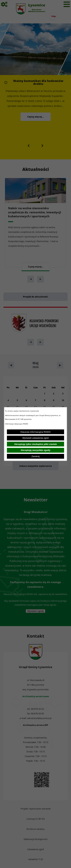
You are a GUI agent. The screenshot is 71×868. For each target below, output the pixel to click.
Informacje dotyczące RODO (17, 424)
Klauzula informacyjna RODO (35, 432)
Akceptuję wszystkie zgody (36, 450)
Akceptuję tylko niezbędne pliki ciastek (35, 444)
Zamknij (35, 456)
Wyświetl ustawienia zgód (36, 438)
